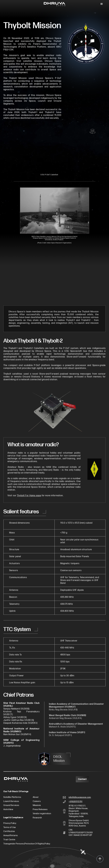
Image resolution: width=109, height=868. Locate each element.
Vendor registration (42, 814)
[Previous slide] (24, 127)
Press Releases (40, 809)
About (36, 797)
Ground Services (11, 805)
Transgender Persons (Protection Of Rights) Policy (27, 844)
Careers (37, 801)
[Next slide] (75, 127)
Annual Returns (11, 836)
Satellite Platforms (12, 797)
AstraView (8, 809)
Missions (37, 805)
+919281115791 (76, 802)
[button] (102, 4)
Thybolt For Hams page (29, 498)
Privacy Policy (10, 823)
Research (37, 818)
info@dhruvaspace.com (80, 797)
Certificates (9, 831)
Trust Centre (9, 840)
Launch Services (11, 801)
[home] (54, 4)
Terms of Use (10, 827)
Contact (82, 779)
